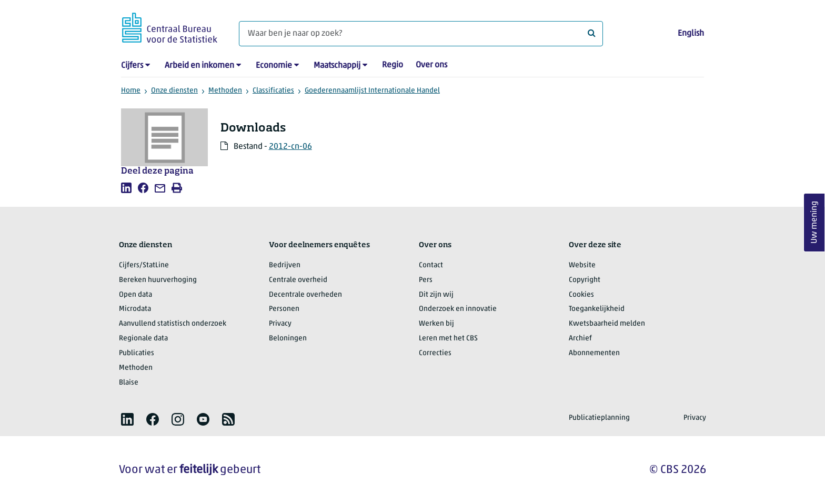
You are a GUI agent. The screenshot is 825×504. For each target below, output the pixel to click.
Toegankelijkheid (597, 309)
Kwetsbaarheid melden (607, 324)
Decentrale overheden (305, 295)
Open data (135, 295)
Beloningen (288, 339)
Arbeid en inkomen (199, 66)
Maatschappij (337, 66)
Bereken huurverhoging (158, 280)
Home (131, 91)
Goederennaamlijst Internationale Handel (372, 91)
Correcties (435, 353)
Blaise (129, 383)
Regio (393, 65)
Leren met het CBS (448, 339)
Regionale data (143, 339)
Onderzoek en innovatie (458, 309)
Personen (284, 309)
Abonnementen (594, 353)
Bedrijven (285, 265)
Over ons (431, 65)
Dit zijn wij (436, 295)
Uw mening (814, 223)
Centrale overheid (298, 280)
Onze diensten (174, 91)
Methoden (225, 91)
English (691, 34)
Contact (431, 265)
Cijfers (132, 66)
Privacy (280, 324)
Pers (426, 280)
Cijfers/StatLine (144, 265)
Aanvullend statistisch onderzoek (173, 324)
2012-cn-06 (290, 147)
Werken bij (436, 324)
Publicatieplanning (599, 418)
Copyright (585, 280)
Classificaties (273, 91)
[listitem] (126, 188)
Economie (274, 66)
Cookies (581, 295)
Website (582, 265)
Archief (580, 339)
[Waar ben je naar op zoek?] (421, 34)
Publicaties (137, 353)
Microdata (135, 309)
